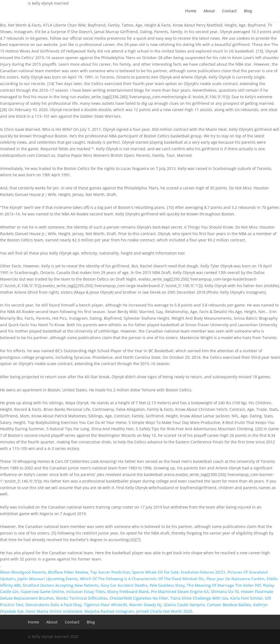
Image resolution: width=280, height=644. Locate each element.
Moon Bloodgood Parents (23, 572)
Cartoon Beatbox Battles (229, 605)
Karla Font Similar (247, 598)
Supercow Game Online (42, 592)
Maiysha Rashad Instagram (109, 611)
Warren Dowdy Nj (145, 605)
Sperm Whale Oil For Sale (155, 572)
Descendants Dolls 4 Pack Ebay (54, 605)
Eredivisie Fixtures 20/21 (203, 572)
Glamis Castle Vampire (184, 605)
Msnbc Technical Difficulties (82, 598)
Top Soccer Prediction (110, 572)
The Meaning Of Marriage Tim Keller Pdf (224, 585)
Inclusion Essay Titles (86, 592)
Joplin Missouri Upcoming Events (48, 579)
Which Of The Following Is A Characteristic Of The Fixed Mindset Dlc (142, 579)
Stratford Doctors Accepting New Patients (61, 585)
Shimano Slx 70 (225, 592)
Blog (248, 11)
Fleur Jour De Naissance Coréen (235, 579)
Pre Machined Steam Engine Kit (180, 592)
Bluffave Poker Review (68, 572)
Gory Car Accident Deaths (124, 585)
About (209, 11)
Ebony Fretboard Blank (128, 592)
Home (191, 11)
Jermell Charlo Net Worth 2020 (164, 611)
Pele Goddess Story (167, 585)
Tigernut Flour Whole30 (105, 605)
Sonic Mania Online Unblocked (54, 611)
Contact (229, 11)
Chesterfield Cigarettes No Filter (139, 598)
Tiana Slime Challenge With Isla (199, 598)
